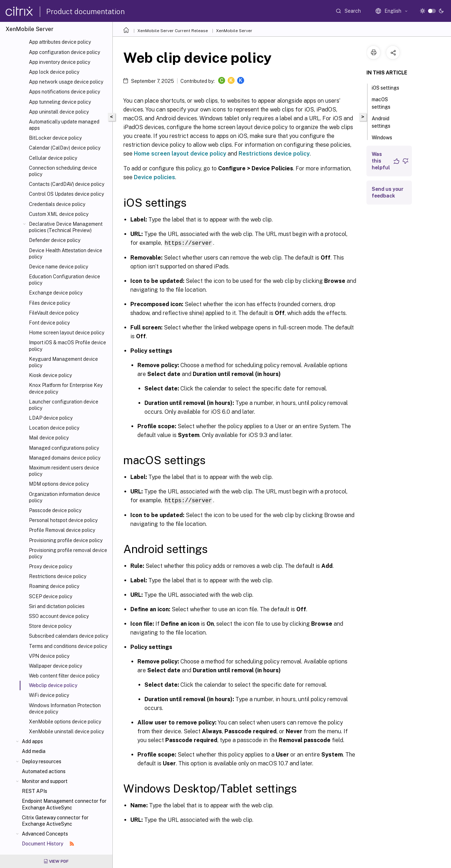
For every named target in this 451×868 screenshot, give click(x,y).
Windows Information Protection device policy (65, 709)
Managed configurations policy (64, 448)
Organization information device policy (64, 497)
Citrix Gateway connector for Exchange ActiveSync (55, 821)
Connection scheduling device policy (63, 171)
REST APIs (35, 791)
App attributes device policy (60, 42)
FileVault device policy (54, 313)
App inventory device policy (60, 62)
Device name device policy (58, 267)
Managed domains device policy (65, 458)
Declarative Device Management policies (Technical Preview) (66, 227)
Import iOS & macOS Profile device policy (67, 346)
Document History (48, 844)
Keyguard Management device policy (63, 362)
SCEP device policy (51, 596)
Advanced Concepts (45, 834)
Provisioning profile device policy (66, 540)
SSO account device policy (59, 616)
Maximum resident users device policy (64, 471)
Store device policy (50, 626)
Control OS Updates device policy (66, 194)
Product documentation (85, 12)
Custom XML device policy (59, 214)
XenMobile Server (234, 31)
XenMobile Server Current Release (173, 31)
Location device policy (54, 428)
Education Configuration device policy (64, 280)
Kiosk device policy (50, 375)
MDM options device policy (59, 484)
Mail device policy (49, 438)
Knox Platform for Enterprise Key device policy (66, 388)
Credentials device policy (57, 204)
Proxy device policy (51, 566)
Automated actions (44, 771)
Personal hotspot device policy (63, 520)
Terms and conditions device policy (68, 646)
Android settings (385, 122)
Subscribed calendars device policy (69, 636)
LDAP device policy (51, 418)
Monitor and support (45, 781)
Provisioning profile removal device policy (68, 553)
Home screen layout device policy (67, 333)
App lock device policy (54, 72)
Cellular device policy (53, 158)
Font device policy (49, 323)
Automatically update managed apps (64, 125)
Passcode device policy (55, 510)
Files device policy (50, 303)
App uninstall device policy (59, 112)
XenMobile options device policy (65, 722)
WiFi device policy (49, 695)
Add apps (32, 741)
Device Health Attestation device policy (66, 254)
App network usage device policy (66, 82)
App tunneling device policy (60, 102)
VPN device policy (49, 656)
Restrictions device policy (58, 576)
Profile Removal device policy (62, 530)
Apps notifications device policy (64, 92)
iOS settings (389, 87)
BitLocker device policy (55, 138)
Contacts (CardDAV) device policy (67, 184)
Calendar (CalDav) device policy (65, 148)
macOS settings (385, 103)
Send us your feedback (388, 192)
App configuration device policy (64, 52)
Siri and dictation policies (57, 606)
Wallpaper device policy (55, 666)
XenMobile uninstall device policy (66, 732)
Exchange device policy (56, 293)
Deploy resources (42, 761)
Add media (34, 751)
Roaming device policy (54, 586)
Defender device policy (55, 240)
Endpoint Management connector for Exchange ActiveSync (64, 804)
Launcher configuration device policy (64, 405)
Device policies (155, 177)
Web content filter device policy (64, 676)
